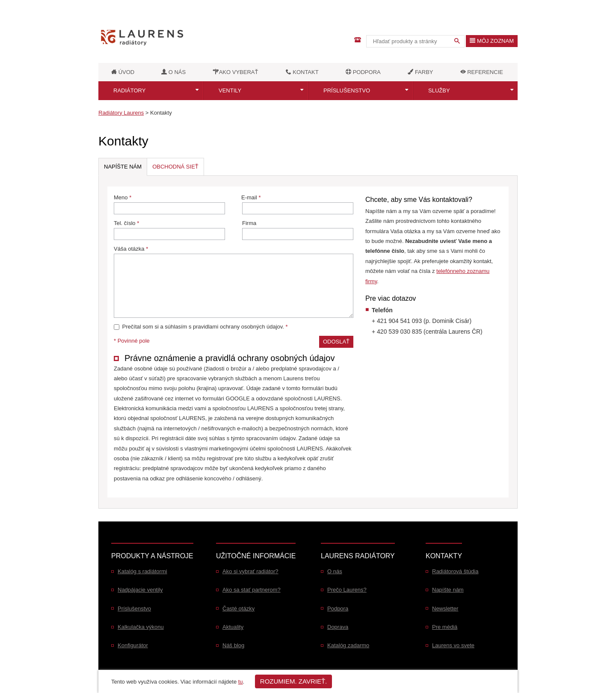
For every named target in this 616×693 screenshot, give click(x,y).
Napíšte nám (448, 590)
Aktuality (233, 627)
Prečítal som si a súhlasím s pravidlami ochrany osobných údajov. (201, 327)
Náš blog (233, 645)
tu (241, 682)
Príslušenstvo (347, 90)
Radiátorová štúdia (455, 571)
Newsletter (445, 609)
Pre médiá (445, 627)
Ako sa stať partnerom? (252, 590)
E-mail (297, 204)
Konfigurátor (133, 645)
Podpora (338, 609)
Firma (298, 230)
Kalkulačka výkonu (141, 627)
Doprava (338, 627)
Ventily (230, 90)
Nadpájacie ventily (140, 590)
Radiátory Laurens (121, 113)
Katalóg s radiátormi (142, 571)
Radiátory (129, 90)
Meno (169, 204)
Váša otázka (234, 282)
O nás (335, 571)
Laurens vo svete (453, 645)
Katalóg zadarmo (348, 645)
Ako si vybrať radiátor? (250, 571)
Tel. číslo (169, 230)
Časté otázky (238, 609)
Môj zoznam (492, 41)
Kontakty (161, 113)
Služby (439, 90)
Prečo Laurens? (347, 590)
